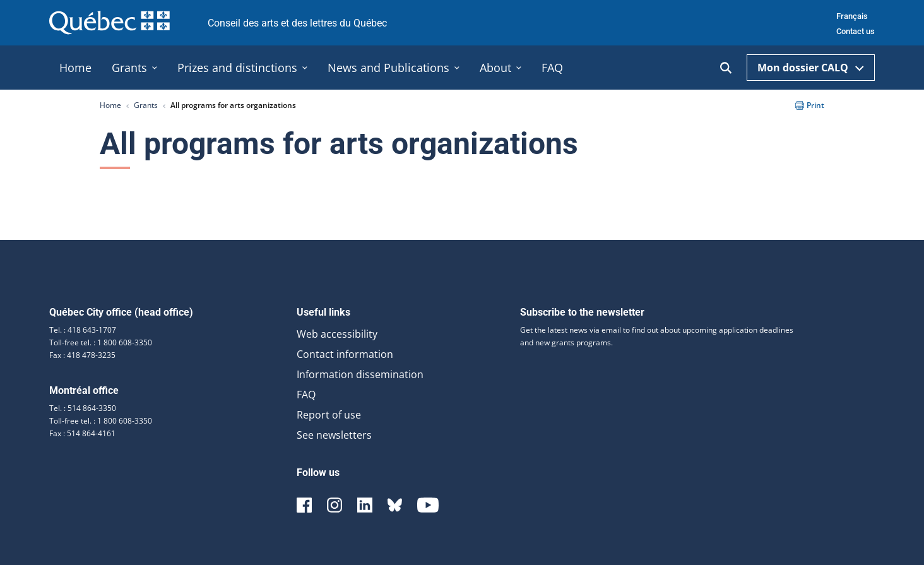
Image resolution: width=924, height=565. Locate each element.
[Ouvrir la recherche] (726, 68)
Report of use (329, 415)
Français (852, 16)
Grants (146, 105)
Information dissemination (360, 374)
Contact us (856, 31)
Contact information (345, 354)
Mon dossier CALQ (811, 68)
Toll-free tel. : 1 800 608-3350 (101, 342)
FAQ (306, 395)
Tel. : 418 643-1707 (83, 330)
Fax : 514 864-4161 (82, 433)
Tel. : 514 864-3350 (83, 408)
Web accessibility (337, 334)
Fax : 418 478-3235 (82, 355)
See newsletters (334, 435)
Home (110, 105)
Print (810, 105)
